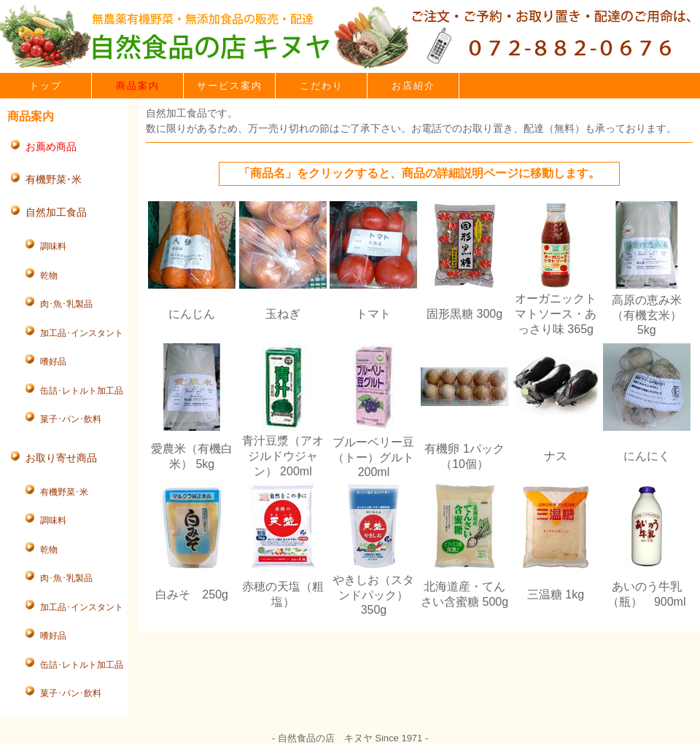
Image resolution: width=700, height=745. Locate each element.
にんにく (647, 456)
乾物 (49, 276)
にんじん (192, 314)
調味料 (53, 246)
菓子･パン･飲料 (71, 419)
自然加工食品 (56, 212)
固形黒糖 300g (464, 314)
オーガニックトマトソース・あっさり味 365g (556, 314)
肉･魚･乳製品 (66, 304)
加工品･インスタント (82, 333)
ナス (556, 456)
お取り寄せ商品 (61, 458)
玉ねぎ (283, 314)
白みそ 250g (192, 594)
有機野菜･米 (54, 179)
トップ (46, 86)
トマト (373, 314)
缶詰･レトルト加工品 (82, 391)
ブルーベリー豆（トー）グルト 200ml (373, 457)
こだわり (322, 86)
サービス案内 (230, 86)
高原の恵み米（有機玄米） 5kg (647, 315)
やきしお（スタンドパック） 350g (373, 595)
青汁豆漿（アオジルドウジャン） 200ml (283, 456)
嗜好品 (53, 362)
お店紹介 (413, 86)
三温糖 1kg (556, 594)
